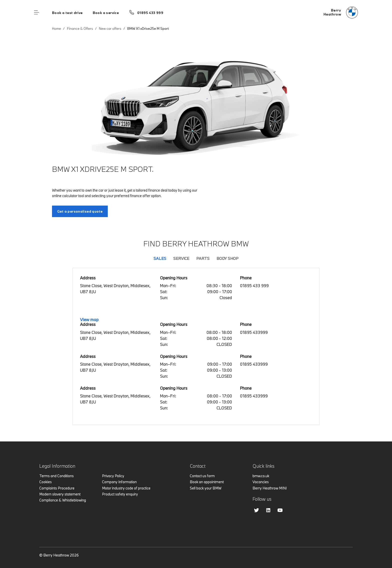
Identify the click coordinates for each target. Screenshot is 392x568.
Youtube (280, 510)
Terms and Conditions (56, 476)
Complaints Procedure (57, 488)
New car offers (110, 29)
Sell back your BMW (206, 488)
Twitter (256, 510)
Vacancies (261, 482)
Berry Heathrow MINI (270, 488)
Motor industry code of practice (126, 488)
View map (89, 320)
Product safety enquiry (120, 494)
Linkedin (268, 510)
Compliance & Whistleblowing (63, 500)
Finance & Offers (80, 29)
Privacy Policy (113, 476)
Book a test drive (67, 13)
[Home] (341, 13)
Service (181, 258)
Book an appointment (207, 482)
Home (56, 29)
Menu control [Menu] (36, 13)
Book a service (106, 13)
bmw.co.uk (261, 476)
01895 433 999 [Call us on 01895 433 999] (150, 13)
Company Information (119, 482)
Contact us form (202, 476)
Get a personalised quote (80, 211)
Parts (203, 258)
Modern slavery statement (60, 494)
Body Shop (227, 258)
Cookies (45, 482)
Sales (160, 258)
